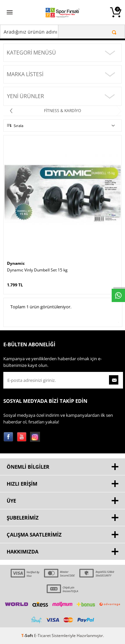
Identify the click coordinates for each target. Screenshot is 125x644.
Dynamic (16, 263)
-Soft (28, 636)
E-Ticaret (42, 636)
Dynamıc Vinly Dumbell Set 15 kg (37, 270)
